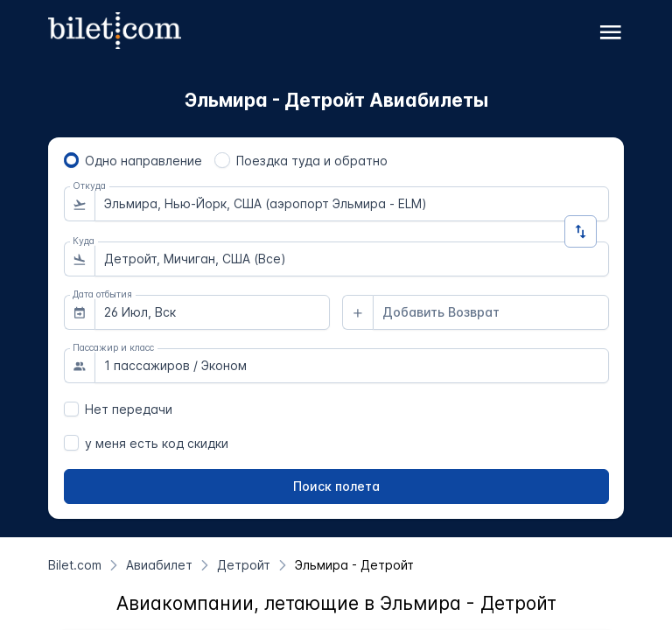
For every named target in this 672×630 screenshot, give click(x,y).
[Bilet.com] (75, 565)
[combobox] (352, 204)
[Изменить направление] (581, 231)
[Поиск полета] (336, 486)
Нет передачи (129, 409)
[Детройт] (244, 565)
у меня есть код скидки (157, 443)
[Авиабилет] (159, 565)
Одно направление (143, 161)
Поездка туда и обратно (312, 161)
